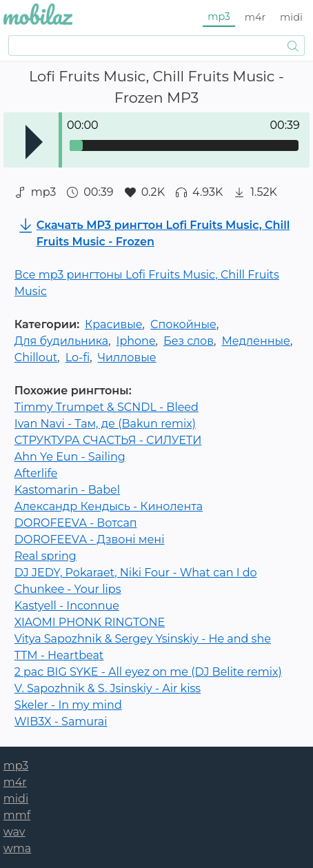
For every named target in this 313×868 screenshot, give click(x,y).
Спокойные (183, 324)
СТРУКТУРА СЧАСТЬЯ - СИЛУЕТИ (108, 440)
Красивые (114, 324)
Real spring (46, 556)
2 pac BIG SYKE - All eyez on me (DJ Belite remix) (148, 672)
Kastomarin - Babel (67, 490)
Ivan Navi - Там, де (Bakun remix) (105, 424)
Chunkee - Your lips (68, 589)
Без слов (189, 341)
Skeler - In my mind (68, 705)
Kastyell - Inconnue (67, 606)
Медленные (256, 341)
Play (34, 142)
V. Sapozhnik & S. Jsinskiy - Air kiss (108, 688)
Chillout (36, 357)
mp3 (219, 17)
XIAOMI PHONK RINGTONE (90, 622)
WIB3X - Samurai (61, 721)
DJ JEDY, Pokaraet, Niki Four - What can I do (136, 573)
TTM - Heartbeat (59, 655)
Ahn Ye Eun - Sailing (70, 457)
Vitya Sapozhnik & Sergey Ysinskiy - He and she (143, 639)
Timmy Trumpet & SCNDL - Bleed (107, 407)
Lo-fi (78, 357)
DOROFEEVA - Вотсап (76, 523)
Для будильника (61, 341)
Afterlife (36, 473)
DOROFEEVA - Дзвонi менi (90, 539)
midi (291, 17)
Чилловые (127, 357)
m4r (255, 17)
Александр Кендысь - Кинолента (109, 506)
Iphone (136, 341)
